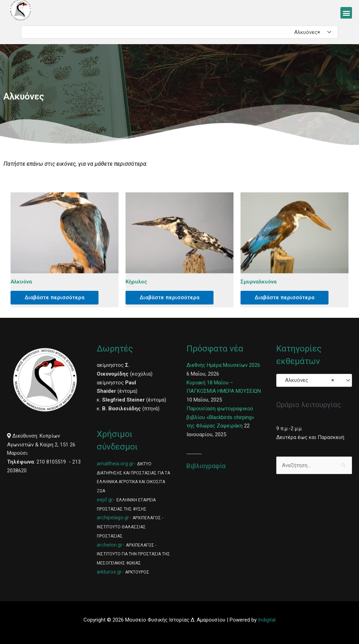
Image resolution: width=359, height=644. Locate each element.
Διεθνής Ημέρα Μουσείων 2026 (223, 365)
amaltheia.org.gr (115, 464)
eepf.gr (105, 500)
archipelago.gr (113, 518)
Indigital (267, 620)
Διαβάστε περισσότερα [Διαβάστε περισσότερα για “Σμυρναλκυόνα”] (285, 297)
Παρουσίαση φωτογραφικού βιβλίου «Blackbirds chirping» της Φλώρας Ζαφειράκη (220, 417)
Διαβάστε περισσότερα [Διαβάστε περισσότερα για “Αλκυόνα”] (55, 297)
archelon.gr (110, 545)
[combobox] (179, 32)
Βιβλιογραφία (206, 466)
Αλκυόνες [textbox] (305, 32)
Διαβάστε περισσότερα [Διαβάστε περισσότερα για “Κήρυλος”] (170, 297)
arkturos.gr (109, 572)
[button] (346, 13)
